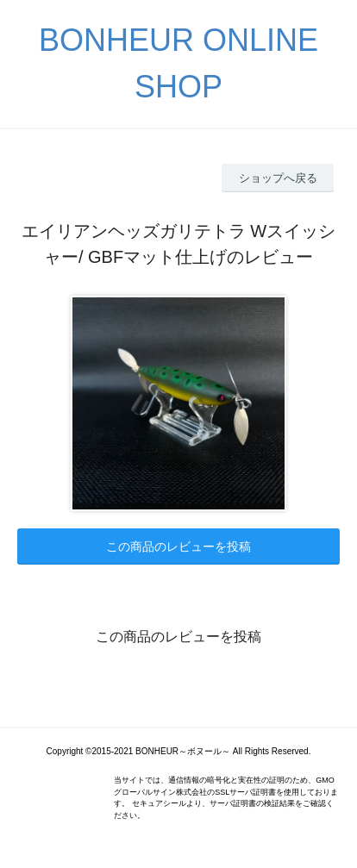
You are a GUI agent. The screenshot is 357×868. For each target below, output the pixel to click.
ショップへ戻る (278, 178)
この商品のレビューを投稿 (178, 546)
